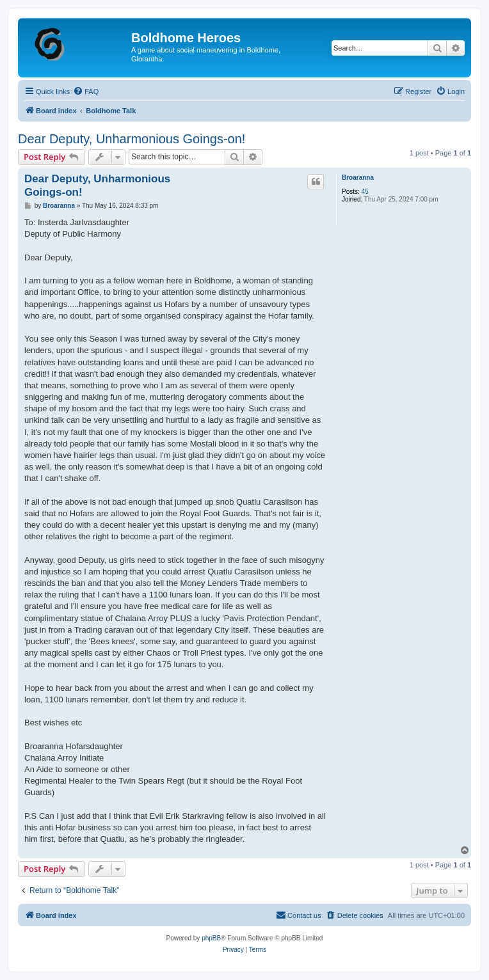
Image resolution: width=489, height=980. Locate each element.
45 (365, 192)
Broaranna (358, 178)
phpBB (211, 938)
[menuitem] (86, 91)
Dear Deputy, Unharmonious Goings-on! (132, 139)
